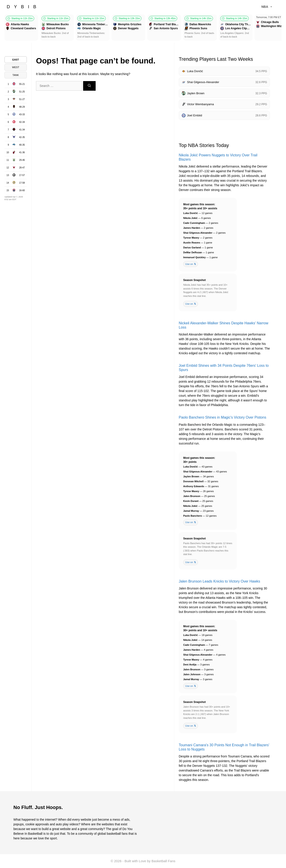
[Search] (89, 86)
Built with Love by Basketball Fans (150, 861)
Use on (191, 264)
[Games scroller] (143, 28)
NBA (267, 7)
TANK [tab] (16, 75)
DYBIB (23, 7)
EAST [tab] (16, 60)
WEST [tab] (16, 67)
